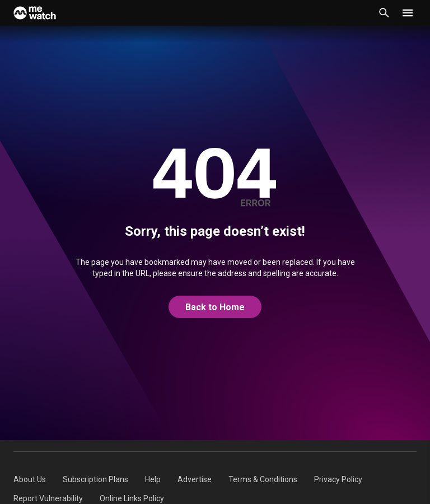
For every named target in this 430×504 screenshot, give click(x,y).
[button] (408, 13)
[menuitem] (30, 479)
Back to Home (215, 307)
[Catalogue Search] (384, 13)
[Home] (35, 13)
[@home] (215, 307)
